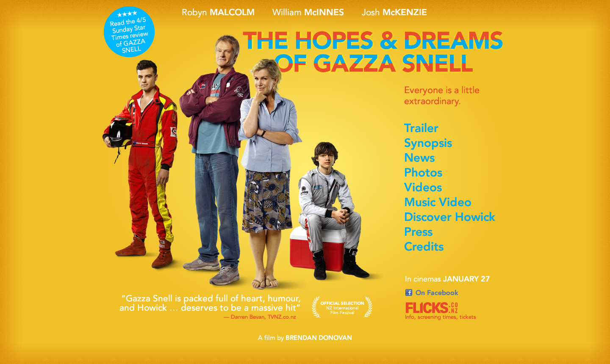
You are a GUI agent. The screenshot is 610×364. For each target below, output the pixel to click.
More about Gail (265, 150)
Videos (452, 188)
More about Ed (328, 203)
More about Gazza (219, 157)
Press (452, 233)
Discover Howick (452, 218)
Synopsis (452, 144)
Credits (452, 248)
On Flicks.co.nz (444, 312)
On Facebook (444, 293)
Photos (452, 174)
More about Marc (141, 171)
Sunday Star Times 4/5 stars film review (129, 32)
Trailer (452, 129)
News (452, 159)
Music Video (452, 203)
